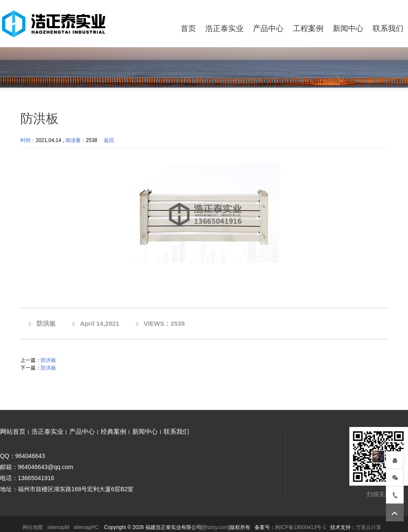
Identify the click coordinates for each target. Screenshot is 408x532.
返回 (109, 140)
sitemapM (58, 527)
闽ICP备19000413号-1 (300, 527)
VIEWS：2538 (164, 323)
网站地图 (33, 527)
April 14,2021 (100, 323)
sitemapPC (86, 527)
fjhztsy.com (216, 527)
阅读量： (76, 140)
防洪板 (46, 323)
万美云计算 (368, 527)
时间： (28, 140)
